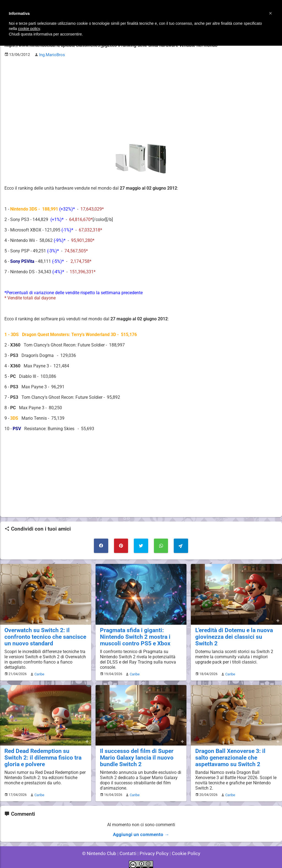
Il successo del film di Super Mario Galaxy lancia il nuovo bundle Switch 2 (141, 754)
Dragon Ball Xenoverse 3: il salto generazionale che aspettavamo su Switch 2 (234, 754)
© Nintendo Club (101, 849)
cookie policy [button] (29, 29)
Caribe (39, 671)
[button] (270, 13)
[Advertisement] (141, 99)
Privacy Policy (154, 849)
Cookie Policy (183, 849)
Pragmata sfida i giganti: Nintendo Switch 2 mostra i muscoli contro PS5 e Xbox (140, 634)
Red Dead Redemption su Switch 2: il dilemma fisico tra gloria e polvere (43, 754)
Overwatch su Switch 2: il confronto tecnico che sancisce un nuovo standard (45, 634)
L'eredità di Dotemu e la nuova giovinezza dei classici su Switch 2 (236, 631)
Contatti (129, 849)
